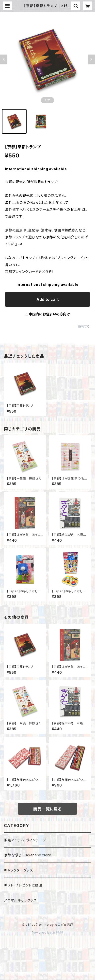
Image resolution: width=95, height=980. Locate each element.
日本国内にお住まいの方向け (47, 314)
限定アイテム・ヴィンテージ (25, 840)
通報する (84, 326)
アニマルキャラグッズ (20, 900)
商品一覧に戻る (47, 809)
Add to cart (48, 299)
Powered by (47, 932)
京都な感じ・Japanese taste (28, 855)
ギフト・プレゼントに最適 (23, 885)
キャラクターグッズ (18, 870)
